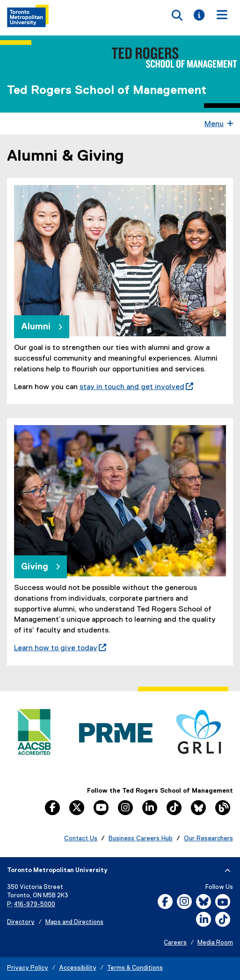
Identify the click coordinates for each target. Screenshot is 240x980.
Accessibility (78, 968)
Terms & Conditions (135, 968)
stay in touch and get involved (136, 387)
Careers (175, 943)
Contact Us (81, 838)
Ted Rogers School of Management (107, 91)
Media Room (215, 943)
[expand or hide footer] (228, 871)
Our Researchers (208, 838)
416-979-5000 (35, 905)
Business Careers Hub (141, 838)
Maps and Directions (74, 922)
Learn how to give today (60, 648)
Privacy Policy (28, 968)
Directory (21, 922)
